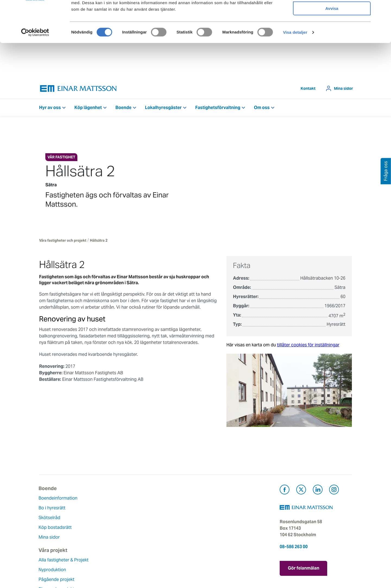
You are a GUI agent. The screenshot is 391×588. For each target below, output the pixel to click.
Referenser (103, 545)
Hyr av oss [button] (50, 109)
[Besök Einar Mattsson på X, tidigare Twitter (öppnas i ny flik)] (301, 492)
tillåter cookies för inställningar (308, 346)
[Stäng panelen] (383, 8)
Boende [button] (123, 109)
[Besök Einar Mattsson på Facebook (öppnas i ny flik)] (285, 492)
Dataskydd (157, 558)
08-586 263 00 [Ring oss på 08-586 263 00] (294, 548)
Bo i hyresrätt (53, 509)
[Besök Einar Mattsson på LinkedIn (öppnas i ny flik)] (318, 492)
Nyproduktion (106, 516)
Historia (154, 519)
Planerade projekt (111, 535)
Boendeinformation (59, 499)
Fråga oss (209, 519)
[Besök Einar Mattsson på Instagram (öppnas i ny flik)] (334, 492)
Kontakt (308, 90)
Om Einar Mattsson (165, 499)
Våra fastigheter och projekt (63, 242)
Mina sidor (343, 90)
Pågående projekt (111, 525)
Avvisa (332, 45)
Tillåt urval (332, 29)
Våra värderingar (163, 509)
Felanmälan (211, 509)
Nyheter (154, 548)
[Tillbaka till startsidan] (78, 90)
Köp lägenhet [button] (88, 109)
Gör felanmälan (304, 569)
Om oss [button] (262, 109)
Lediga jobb (158, 539)
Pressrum (209, 529)
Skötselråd (50, 519)
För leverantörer (216, 539)
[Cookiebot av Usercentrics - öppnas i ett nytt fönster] (35, 69)
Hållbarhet (157, 529)
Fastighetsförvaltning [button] (218, 109)
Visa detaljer (295, 69)
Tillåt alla (332, 13)
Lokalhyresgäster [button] (163, 109)
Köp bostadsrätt (56, 529)
